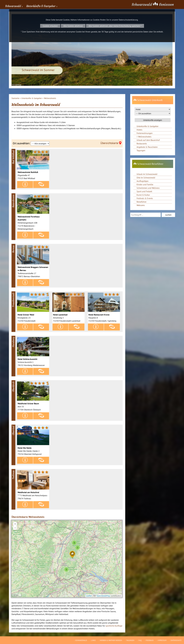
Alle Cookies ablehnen (73, 26)
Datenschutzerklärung (128, 20)
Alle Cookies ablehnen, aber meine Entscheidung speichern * (115, 26)
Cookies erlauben (50, 26)
